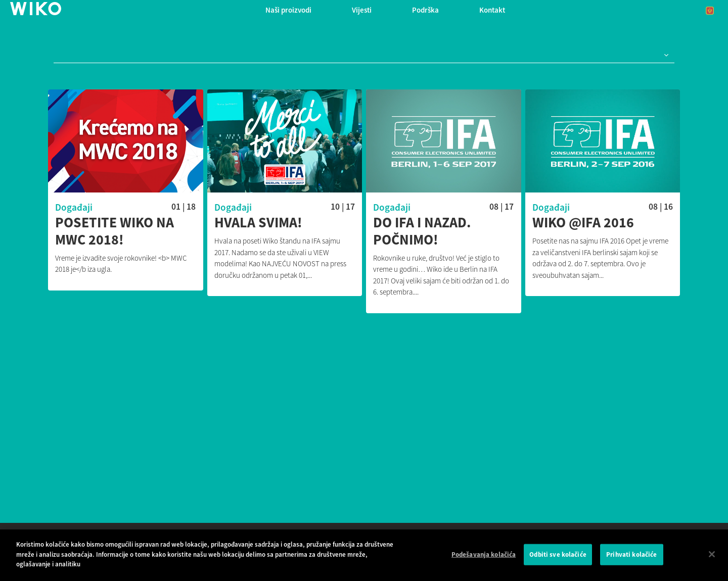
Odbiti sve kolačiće (558, 554)
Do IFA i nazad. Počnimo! (422, 231)
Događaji (74, 207)
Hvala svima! (258, 223)
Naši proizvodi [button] (288, 10)
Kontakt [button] (492, 10)
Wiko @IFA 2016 (583, 223)
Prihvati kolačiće (631, 554)
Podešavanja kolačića (484, 554)
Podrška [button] (425, 10)
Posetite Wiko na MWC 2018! (115, 231)
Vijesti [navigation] (362, 10)
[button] (664, 56)
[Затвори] (712, 554)
